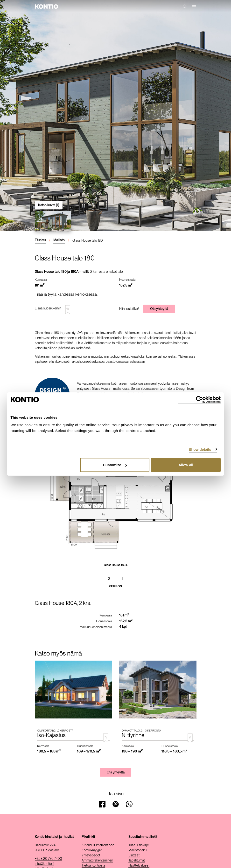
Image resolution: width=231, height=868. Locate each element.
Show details (200, 449)
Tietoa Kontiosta (93, 865)
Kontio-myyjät (92, 850)
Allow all (186, 465)
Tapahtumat (137, 860)
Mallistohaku (137, 850)
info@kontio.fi (44, 864)
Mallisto (59, 240)
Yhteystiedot (91, 855)
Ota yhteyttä (159, 309)
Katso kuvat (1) (49, 205)
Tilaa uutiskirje (139, 845)
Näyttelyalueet (139, 865)
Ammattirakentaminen (97, 860)
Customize (115, 465)
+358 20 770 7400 (48, 859)
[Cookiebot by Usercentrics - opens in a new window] (199, 400)
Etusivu (40, 240)
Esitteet (134, 855)
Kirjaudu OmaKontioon (98, 845)
